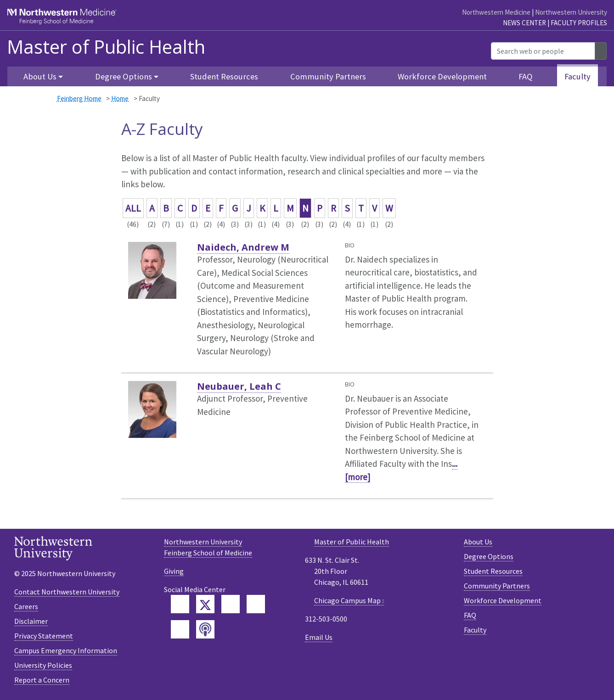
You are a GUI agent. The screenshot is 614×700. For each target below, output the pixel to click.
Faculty (577, 76)
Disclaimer (31, 621)
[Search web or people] (543, 51)
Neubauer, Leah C (239, 386)
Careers (26, 606)
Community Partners (328, 76)
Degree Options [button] (124, 76)
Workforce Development (442, 76)
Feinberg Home (79, 98)
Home (120, 98)
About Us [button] (40, 76)
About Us (478, 542)
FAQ (526, 76)
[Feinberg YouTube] (256, 604)
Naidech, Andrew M (243, 247)
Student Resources (224, 76)
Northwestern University (571, 12)
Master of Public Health (106, 47)
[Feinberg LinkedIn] (231, 604)
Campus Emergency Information (66, 650)
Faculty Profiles (579, 23)
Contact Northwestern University (67, 592)
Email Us (319, 637)
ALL (133, 208)
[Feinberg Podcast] (205, 629)
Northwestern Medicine (496, 12)
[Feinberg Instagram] (180, 629)
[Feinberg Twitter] (205, 604)
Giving (174, 571)
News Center (524, 23)
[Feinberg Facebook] (180, 604)
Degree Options (489, 556)
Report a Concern (42, 680)
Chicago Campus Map (347, 600)
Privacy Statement (44, 636)
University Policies (43, 665)
